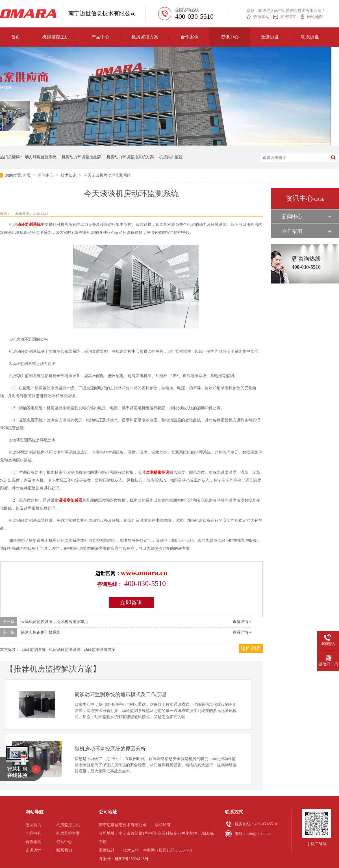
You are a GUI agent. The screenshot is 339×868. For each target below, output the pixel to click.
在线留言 (288, 17)
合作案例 (190, 37)
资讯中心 (230, 37)
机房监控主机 (56, 37)
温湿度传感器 (70, 500)
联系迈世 (310, 37)
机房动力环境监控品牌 (81, 157)
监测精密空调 (157, 472)
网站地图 (315, 17)
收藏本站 (261, 17)
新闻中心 (46, 175)
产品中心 (100, 37)
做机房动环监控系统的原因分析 (110, 749)
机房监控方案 (145, 37)
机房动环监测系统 (65, 650)
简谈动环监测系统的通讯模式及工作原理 (120, 694)
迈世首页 (33, 825)
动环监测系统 (29, 225)
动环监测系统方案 (100, 650)
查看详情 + (242, 622)
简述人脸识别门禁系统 (41, 632)
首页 (16, 37)
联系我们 (64, 850)
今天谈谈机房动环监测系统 (107, 175)
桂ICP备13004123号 (132, 859)
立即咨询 (131, 603)
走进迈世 (270, 37)
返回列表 (251, 648)
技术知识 (69, 175)
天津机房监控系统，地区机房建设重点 (55, 622)
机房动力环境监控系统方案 (130, 157)
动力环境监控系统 (41, 157)
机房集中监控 (171, 157)
